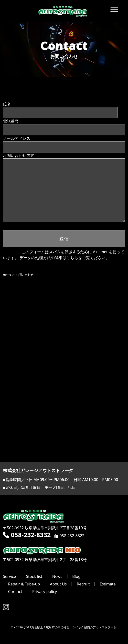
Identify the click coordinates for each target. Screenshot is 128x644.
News (57, 576)
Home (7, 275)
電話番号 (64, 125)
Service (9, 576)
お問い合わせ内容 (64, 173)
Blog (76, 576)
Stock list (34, 576)
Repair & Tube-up (24, 584)
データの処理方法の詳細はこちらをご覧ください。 (64, 258)
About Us (58, 584)
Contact (15, 592)
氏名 (60, 108)
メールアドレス (64, 142)
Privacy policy (45, 592)
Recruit (83, 584)
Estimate (108, 584)
